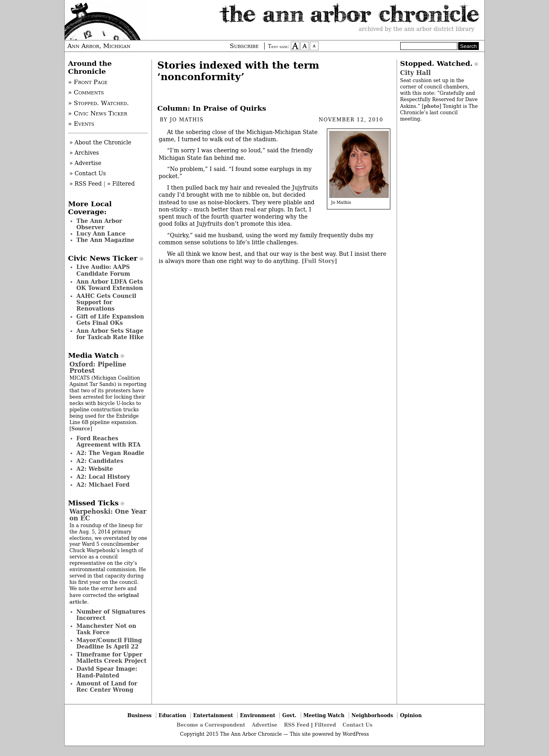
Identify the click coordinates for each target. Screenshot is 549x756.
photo (431, 106)
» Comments (86, 92)
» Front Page (88, 82)
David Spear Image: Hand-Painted (107, 672)
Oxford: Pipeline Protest (98, 367)
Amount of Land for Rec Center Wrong (107, 687)
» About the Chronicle (100, 142)
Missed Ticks (94, 503)
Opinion (411, 715)
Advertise (265, 725)
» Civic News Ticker (98, 113)
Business (139, 715)
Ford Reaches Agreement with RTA (109, 441)
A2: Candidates (100, 461)
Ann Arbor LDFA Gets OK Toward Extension (110, 285)
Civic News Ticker (103, 258)
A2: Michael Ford (103, 485)
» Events (81, 124)
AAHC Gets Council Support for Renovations (107, 302)
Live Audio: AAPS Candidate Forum (104, 270)
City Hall (416, 73)
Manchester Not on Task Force (107, 629)
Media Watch (94, 355)
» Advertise (85, 163)
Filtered (325, 725)
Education (173, 715)
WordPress (356, 734)
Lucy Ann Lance (101, 234)
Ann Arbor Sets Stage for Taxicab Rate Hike (110, 334)
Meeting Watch (324, 715)
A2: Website (95, 469)
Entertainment (213, 715)
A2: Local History (103, 477)
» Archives (84, 153)
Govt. (289, 715)
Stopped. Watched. (437, 63)
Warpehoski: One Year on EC (108, 515)
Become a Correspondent (211, 725)
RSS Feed (297, 725)
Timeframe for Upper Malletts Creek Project (112, 658)
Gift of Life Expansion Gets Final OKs (110, 320)
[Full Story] (319, 261)
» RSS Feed (85, 184)
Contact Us (358, 725)
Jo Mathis (187, 120)
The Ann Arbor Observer (99, 224)
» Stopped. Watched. (99, 103)
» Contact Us (88, 173)
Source (81, 429)
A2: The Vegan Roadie (110, 453)
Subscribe (244, 46)
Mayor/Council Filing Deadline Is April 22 (109, 643)
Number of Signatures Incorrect (111, 615)
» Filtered (121, 184)
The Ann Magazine (106, 240)
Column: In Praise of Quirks (212, 108)
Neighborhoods (372, 715)
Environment (258, 715)
